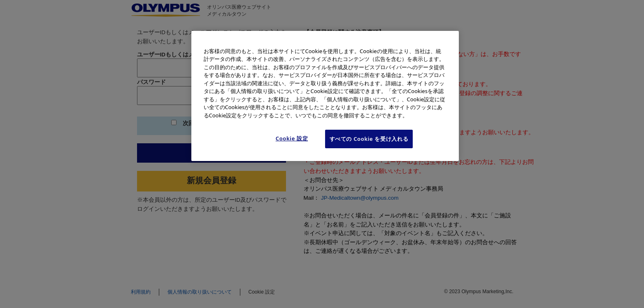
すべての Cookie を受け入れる (369, 139)
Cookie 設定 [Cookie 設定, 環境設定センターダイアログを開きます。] (292, 138)
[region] (325, 96)
